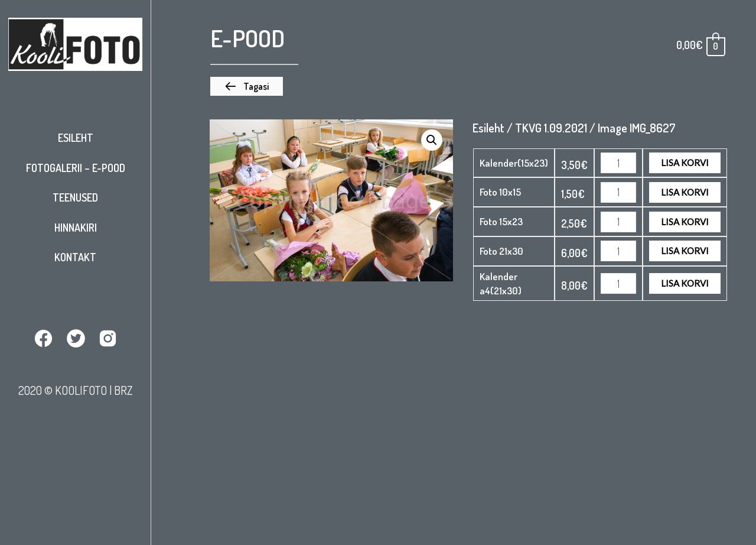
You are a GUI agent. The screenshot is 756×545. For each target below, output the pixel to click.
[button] (247, 86)
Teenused (75, 197)
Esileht (76, 138)
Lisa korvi (685, 163)
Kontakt (75, 257)
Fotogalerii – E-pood (76, 168)
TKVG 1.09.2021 (551, 128)
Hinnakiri (76, 228)
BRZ (123, 390)
